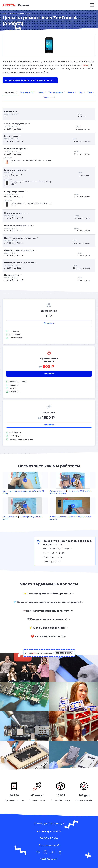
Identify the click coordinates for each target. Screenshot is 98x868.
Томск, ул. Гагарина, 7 (49, 824)
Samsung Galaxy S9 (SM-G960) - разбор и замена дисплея (71, 518)
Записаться (49, 323)
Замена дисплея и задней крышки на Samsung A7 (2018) (23, 492)
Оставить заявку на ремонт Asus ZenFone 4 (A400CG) (30, 80)
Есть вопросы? (49, 845)
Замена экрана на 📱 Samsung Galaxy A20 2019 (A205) (22, 518)
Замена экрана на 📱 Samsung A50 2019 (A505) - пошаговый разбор (71, 492)
